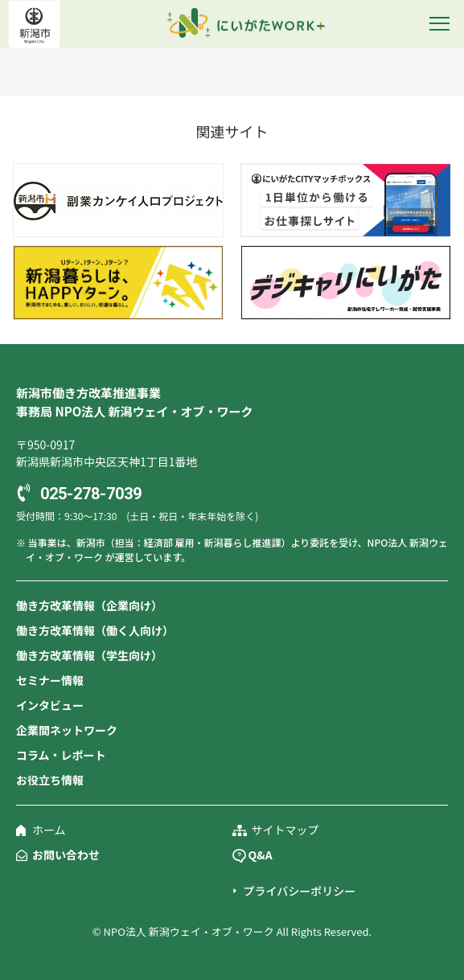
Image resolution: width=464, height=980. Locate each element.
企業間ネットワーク (67, 730)
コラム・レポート (61, 755)
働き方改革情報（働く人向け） (95, 630)
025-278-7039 (91, 494)
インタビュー (50, 705)
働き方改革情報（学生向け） (89, 655)
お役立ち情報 (50, 780)
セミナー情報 (50, 680)
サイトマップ (285, 830)
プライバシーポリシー (300, 891)
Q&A (261, 855)
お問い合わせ (66, 855)
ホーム (49, 830)
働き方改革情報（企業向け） (89, 605)
